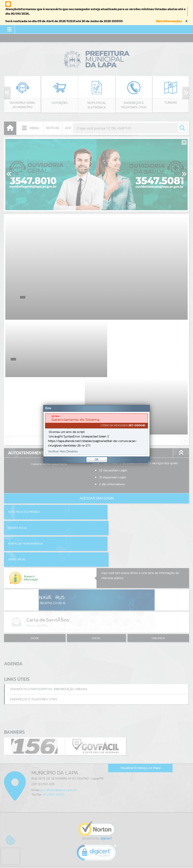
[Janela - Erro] (96, 434)
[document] (96, 434)
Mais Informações (169, 21)
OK (97, 459)
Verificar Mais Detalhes (63, 451)
